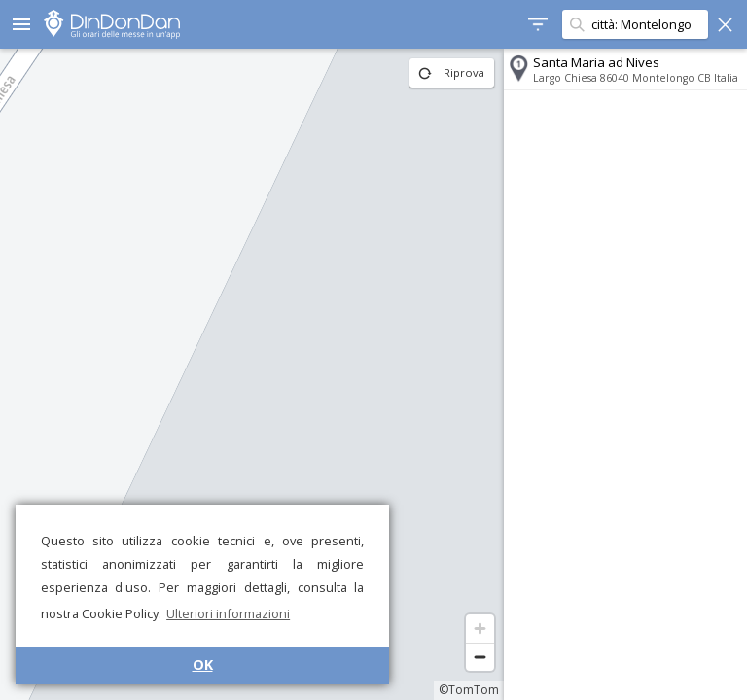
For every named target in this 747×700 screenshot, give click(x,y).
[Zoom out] (480, 657)
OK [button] (203, 665)
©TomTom (469, 690)
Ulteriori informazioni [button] (228, 613)
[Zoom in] (480, 629)
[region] (252, 374)
